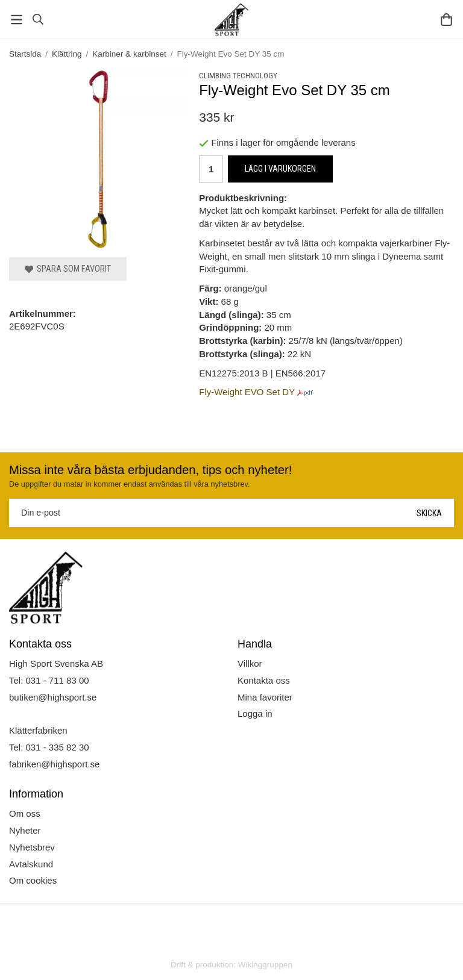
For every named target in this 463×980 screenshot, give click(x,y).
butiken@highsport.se (53, 697)
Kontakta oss (264, 680)
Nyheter (25, 830)
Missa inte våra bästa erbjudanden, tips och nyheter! (150, 470)
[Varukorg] (446, 20)
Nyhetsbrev (32, 847)
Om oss (25, 813)
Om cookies (33, 880)
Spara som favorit (68, 269)
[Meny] (17, 20)
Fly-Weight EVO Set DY (247, 392)
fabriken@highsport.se (54, 764)
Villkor (250, 663)
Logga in (255, 713)
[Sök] (38, 19)
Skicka (429, 513)
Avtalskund (31, 864)
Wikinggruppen (265, 965)
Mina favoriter (265, 697)
